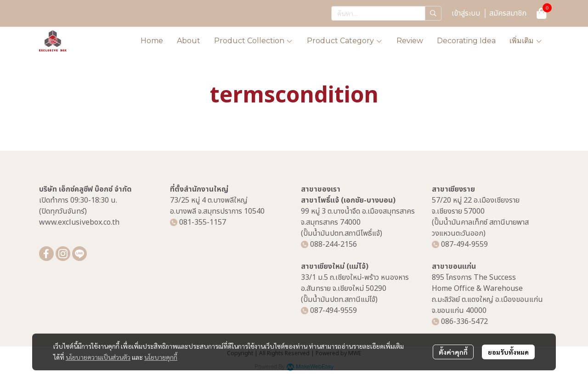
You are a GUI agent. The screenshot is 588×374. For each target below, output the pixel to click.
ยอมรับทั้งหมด (508, 352)
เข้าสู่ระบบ (466, 13)
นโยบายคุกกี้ (161, 357)
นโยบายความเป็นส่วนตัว (98, 357)
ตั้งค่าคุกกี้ (453, 352)
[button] (386, 13)
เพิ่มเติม (526, 41)
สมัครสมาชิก (508, 13)
